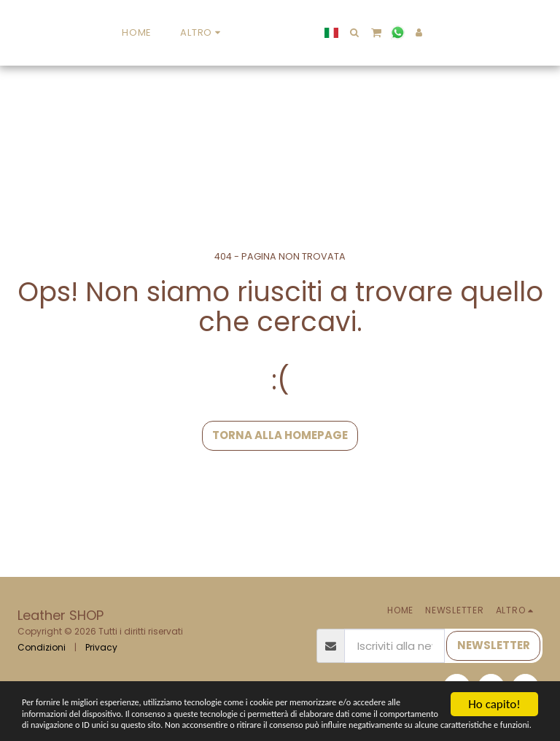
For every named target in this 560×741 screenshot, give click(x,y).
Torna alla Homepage (280, 435)
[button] (452, 32)
